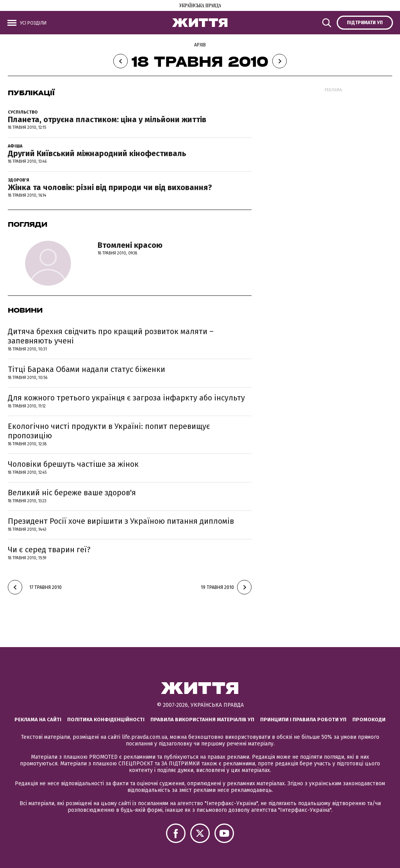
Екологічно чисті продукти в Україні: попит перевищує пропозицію (109, 431)
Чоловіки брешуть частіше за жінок (73, 464)
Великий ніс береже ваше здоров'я (72, 493)
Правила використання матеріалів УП (202, 719)
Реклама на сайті (38, 719)
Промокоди (369, 719)
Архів (200, 45)
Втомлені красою (130, 245)
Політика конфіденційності (106, 719)
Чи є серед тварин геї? (49, 550)
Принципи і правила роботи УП (303, 719)
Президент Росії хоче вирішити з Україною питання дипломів (121, 521)
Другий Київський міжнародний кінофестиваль (97, 153)
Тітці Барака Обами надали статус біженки (87, 369)
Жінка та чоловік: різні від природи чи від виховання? (110, 187)
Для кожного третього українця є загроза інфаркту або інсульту (126, 398)
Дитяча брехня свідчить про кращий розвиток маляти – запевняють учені (111, 336)
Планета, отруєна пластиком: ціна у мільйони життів (107, 119)
